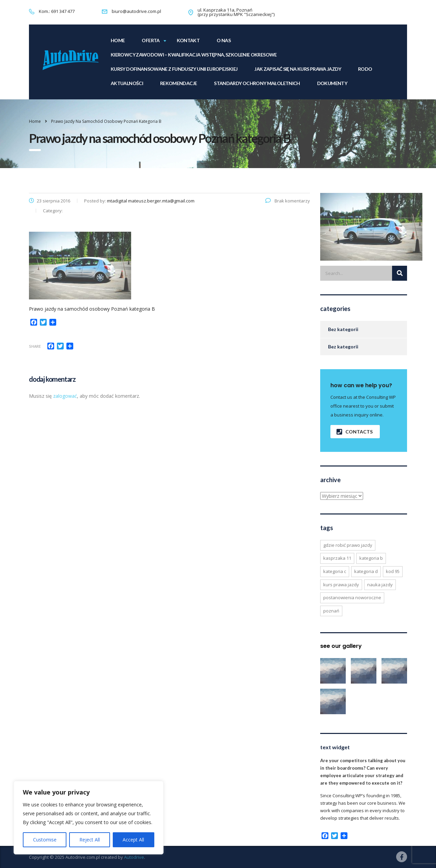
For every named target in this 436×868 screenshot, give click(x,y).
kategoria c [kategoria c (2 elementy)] (335, 571)
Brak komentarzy (288, 201)
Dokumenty (332, 83)
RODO (365, 69)
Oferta (151, 40)
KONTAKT (188, 40)
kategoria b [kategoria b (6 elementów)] (371, 558)
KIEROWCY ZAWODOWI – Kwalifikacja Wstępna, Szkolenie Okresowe (194, 55)
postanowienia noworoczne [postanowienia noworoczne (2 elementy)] (352, 597)
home (118, 40)
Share (35, 346)
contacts (355, 432)
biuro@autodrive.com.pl (136, 11)
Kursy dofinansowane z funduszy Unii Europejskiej (174, 69)
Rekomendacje (178, 83)
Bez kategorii (343, 329)
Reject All (90, 840)
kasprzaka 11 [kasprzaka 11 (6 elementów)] (337, 558)
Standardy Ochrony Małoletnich (257, 83)
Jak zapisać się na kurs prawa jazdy (298, 69)
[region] (89, 818)
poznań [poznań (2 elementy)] (331, 611)
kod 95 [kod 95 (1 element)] (393, 571)
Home (35, 121)
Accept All (133, 840)
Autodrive (134, 857)
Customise (45, 840)
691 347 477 (63, 11)
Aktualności (127, 83)
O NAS (224, 40)
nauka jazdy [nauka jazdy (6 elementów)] (380, 585)
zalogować (65, 396)
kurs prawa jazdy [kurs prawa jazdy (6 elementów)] (341, 585)
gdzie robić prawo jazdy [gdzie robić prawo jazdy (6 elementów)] (348, 545)
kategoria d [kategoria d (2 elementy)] (366, 571)
